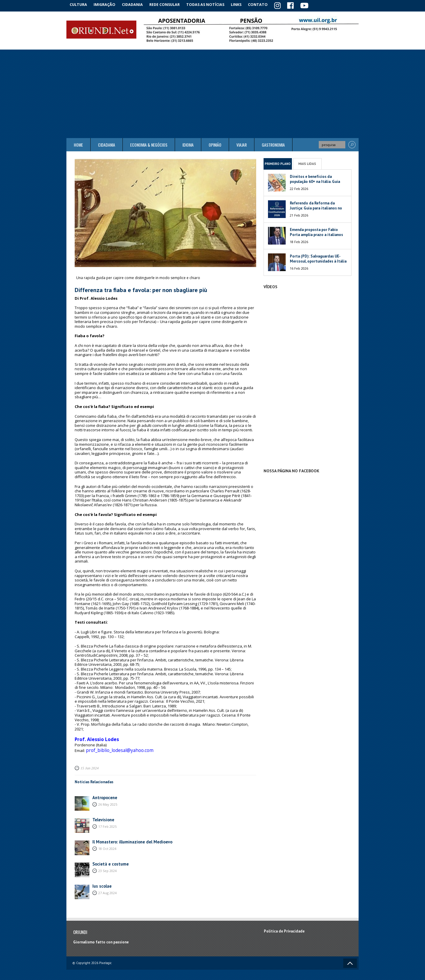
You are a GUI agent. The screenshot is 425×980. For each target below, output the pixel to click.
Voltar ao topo (350, 959)
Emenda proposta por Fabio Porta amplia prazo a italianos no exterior (316, 234)
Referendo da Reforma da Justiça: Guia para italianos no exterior (316, 207)
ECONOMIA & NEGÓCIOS (149, 144)
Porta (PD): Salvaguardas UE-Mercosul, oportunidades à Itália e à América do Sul (318, 260)
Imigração (107, 4)
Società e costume (109, 859)
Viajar (242, 144)
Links (242, 4)
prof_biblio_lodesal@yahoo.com (115, 747)
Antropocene (104, 793)
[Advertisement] (212, 93)
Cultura (80, 4)
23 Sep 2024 (107, 866)
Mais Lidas (307, 163)
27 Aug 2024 (107, 888)
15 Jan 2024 (89, 764)
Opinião (215, 144)
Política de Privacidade (284, 927)
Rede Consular (170, 4)
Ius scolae (101, 882)
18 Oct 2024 (107, 844)
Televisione (102, 815)
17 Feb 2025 (107, 822)
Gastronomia (273, 144)
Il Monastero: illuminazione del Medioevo (129, 837)
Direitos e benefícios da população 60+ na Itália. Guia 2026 (315, 181)
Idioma (188, 144)
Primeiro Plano (278, 163)
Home (78, 144)
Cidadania (137, 4)
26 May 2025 (108, 800)
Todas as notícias (211, 4)
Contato (266, 4)
